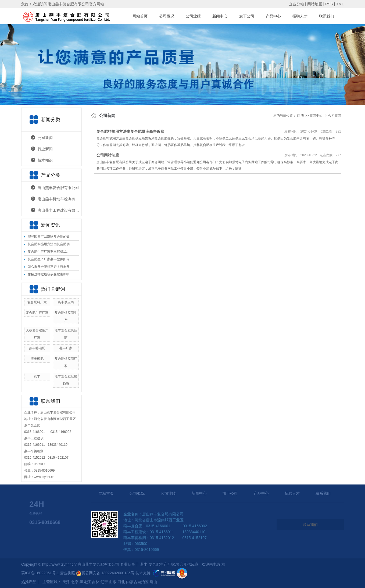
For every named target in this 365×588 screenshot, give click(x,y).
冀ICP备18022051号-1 (40, 573)
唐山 (153, 582)
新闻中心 (220, 16)
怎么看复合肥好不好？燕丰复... (50, 267)
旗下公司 (247, 16)
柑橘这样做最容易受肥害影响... (50, 274)
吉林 (96, 582)
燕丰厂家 (66, 348)
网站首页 (140, 16)
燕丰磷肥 (37, 359)
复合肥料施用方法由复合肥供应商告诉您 (130, 131)
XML (340, 4)
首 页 (300, 116)
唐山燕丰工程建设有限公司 (60, 210)
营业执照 (68, 573)
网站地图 (315, 4)
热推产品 (29, 582)
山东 (113, 582)
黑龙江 (85, 582)
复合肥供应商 (187, 564)
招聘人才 (300, 16)
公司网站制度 (108, 155)
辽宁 (104, 582)
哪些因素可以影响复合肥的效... (50, 237)
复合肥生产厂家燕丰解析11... (49, 252)
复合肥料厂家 (37, 302)
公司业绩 (193, 16)
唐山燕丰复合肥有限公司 (58, 188)
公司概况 (167, 16)
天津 (66, 582)
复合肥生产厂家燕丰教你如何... (50, 259)
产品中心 (273, 16)
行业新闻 (45, 149)
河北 (121, 582)
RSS (329, 4)
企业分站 (296, 4)
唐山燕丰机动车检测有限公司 (60, 199)
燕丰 (37, 376)
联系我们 (327, 16)
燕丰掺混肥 (37, 348)
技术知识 (45, 160)
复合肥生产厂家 (37, 313)
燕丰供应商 (66, 302)
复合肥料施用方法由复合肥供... (50, 244)
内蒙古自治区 (137, 582)
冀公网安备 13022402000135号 (105, 573)
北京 (75, 582)
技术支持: (156, 573)
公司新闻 (45, 138)
